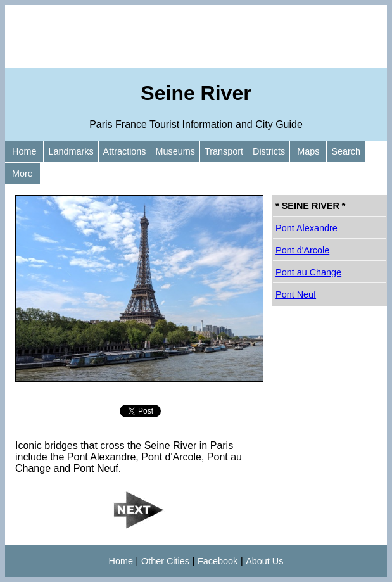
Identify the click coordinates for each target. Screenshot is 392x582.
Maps (308, 151)
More (22, 174)
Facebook (218, 561)
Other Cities (165, 561)
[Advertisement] (196, 37)
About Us (264, 561)
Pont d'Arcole (302, 250)
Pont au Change (308, 272)
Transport (224, 151)
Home (24, 151)
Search (346, 151)
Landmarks (71, 151)
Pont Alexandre (307, 228)
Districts (269, 151)
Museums (175, 151)
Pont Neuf (296, 294)
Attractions (125, 151)
